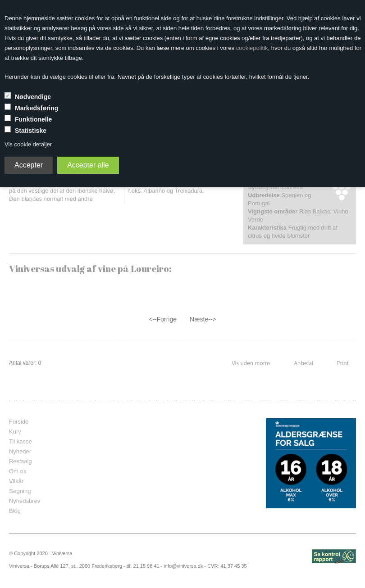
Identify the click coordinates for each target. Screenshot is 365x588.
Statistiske (31, 131)
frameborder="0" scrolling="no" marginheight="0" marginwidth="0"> (197, 463)
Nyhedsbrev (25, 501)
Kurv (15, 432)
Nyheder (20, 451)
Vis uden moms (251, 363)
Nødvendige (33, 97)
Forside (19, 422)
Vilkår (16, 481)
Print (343, 363)
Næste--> (203, 319)
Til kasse (21, 441)
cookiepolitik (252, 48)
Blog (15, 511)
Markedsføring (36, 108)
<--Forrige (163, 319)
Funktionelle (33, 119)
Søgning (20, 491)
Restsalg (21, 461)
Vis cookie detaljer (28, 144)
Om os (18, 471)
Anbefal (303, 363)
